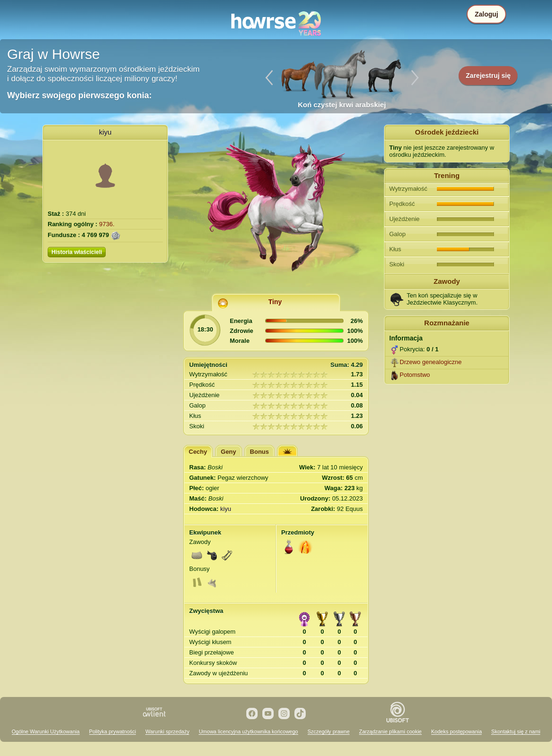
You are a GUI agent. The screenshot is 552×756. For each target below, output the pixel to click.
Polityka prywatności (113, 731)
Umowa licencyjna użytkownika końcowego (248, 731)
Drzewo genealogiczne (431, 362)
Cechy (198, 452)
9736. (107, 224)
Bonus (259, 452)
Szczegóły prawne (329, 731)
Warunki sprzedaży (167, 731)
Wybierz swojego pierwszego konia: (79, 95)
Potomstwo (415, 375)
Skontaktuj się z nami (516, 731)
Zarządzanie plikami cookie (390, 731)
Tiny (275, 302)
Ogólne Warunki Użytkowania (46, 731)
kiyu (105, 132)
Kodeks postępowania (457, 731)
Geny (229, 452)
